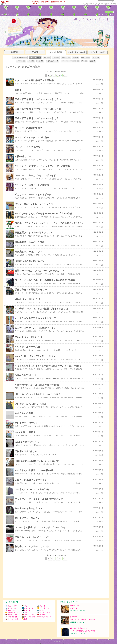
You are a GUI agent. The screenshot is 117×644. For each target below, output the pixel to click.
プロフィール (15, 15)
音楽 (25, 612)
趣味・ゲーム (28, 608)
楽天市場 (113, 4)
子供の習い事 (74, 606)
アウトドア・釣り (44, 608)
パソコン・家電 (43, 612)
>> (90, 4)
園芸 (25, 619)
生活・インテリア (13, 615)
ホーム (3, 15)
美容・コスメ (11, 610)
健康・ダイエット (13, 612)
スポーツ (41, 606)
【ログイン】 (110, 15)
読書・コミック (28, 615)
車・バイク (42, 610)
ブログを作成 (105, 4)
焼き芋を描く (74, 608)
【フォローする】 (99, 15)
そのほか (41, 615)
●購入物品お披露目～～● (78, 628)
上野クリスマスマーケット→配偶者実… (83, 620)
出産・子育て (7, 4)
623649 (109, 12)
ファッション (11, 608)
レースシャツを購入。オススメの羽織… (83, 631)
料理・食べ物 (11, 617)
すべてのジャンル (44, 617)
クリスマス (74, 617)
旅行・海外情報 (28, 617)
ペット (25, 606)
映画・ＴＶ (27, 610)
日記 (8, 15)
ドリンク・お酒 (12, 619)
